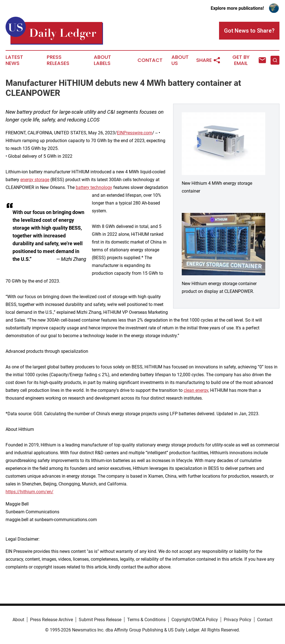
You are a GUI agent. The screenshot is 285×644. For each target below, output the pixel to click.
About (18, 620)
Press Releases (58, 60)
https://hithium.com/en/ (30, 492)
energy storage (35, 180)
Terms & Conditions (146, 620)
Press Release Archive (51, 620)
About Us (180, 60)
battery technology (94, 187)
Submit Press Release (100, 620)
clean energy (196, 390)
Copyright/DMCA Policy (195, 620)
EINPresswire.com (135, 133)
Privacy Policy (238, 620)
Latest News (14, 60)
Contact (150, 60)
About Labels (102, 60)
